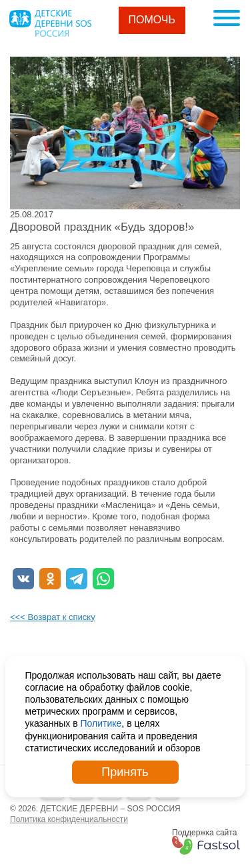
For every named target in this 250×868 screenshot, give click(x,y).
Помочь (152, 20)
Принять (125, 772)
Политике (101, 723)
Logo (50, 23)
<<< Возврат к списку (53, 617)
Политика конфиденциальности (69, 819)
